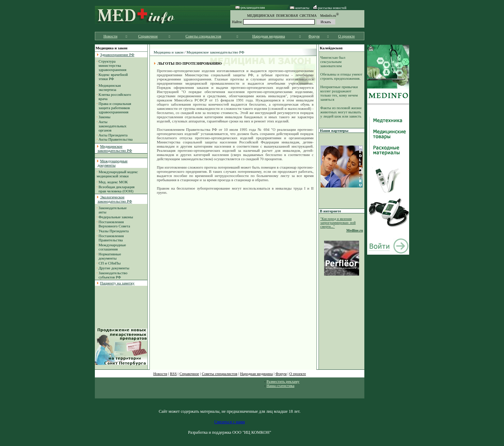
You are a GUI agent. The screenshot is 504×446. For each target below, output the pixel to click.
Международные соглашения (111, 247)
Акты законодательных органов (111, 126)
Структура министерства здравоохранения (111, 65)
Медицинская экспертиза (109, 87)
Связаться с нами (229, 422)
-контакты (300, 8)
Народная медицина (269, 36)
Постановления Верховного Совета (113, 224)
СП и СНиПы (110, 263)
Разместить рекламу (283, 381)
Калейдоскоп (331, 48)
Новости (110, 36)
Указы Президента (114, 231)
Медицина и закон (169, 52)
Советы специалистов (203, 36)
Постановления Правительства (110, 238)
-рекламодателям (250, 8)
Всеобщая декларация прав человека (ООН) (115, 189)
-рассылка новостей (330, 8)
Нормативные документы (109, 256)
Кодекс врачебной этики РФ (112, 77)
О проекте (346, 36)
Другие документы (114, 268)
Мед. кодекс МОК (113, 182)
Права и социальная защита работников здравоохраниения (114, 108)
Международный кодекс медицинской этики (117, 174)
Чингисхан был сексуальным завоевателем (333, 62)
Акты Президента (113, 135)
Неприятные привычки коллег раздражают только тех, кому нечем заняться (339, 93)
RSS (174, 374)
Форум (314, 36)
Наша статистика (280, 385)
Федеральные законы (116, 217)
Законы (105, 117)
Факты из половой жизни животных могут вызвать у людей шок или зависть (341, 112)
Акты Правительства (116, 139)
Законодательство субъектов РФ (112, 275)
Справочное (148, 36)
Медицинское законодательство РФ (215, 52)
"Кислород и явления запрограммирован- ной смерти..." (338, 223)
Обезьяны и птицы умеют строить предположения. (341, 76)
